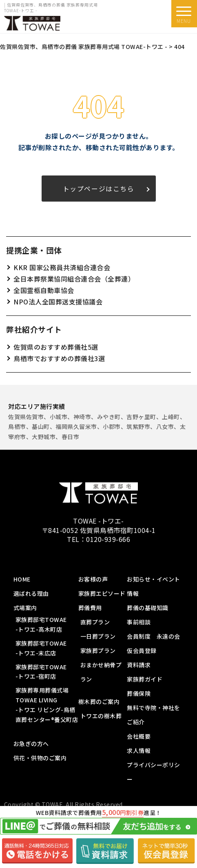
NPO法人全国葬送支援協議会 (58, 302)
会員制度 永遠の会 (154, 636)
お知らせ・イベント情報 (154, 586)
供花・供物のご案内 (40, 758)
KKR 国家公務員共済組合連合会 (62, 267)
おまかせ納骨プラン (101, 672)
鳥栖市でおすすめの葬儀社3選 (59, 358)
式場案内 (25, 608)
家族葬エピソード (102, 593)
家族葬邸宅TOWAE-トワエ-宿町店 (41, 672)
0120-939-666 (108, 539)
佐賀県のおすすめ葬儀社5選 (56, 347)
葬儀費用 (90, 608)
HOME (22, 579)
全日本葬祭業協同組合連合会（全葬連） (74, 279)
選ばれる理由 (31, 593)
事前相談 (139, 622)
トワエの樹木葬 (101, 716)
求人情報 (139, 750)
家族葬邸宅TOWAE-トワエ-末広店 (41, 648)
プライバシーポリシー (154, 772)
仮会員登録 (142, 650)
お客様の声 (93, 579)
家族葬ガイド (145, 679)
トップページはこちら (99, 189)
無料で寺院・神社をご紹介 (154, 715)
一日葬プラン (98, 636)
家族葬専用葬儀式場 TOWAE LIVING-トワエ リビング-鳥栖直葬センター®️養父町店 (47, 705)
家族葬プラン (98, 650)
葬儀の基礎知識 (148, 608)
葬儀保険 (139, 693)
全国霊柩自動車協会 (44, 290)
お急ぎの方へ (31, 744)
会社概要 (139, 736)
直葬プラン (95, 622)
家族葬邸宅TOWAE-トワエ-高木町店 (41, 624)
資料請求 (139, 665)
